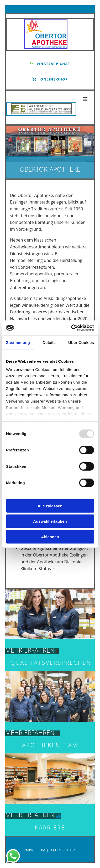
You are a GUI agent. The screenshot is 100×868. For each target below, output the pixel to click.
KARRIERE (50, 827)
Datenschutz (63, 850)
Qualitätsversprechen (51, 663)
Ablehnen (50, 537)
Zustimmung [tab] (18, 342)
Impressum (36, 850)
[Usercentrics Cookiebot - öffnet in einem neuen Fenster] (72, 328)
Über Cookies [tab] (81, 342)
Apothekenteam (50, 745)
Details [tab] (49, 342)
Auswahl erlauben (50, 521)
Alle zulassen (50, 506)
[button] (50, 64)
